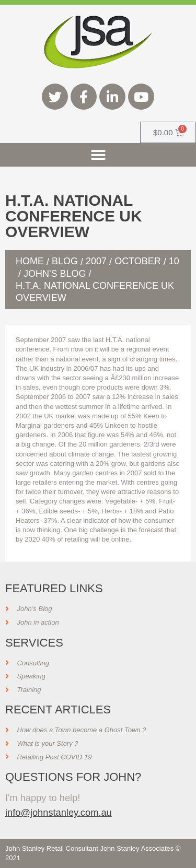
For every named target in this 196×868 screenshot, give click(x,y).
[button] (98, 155)
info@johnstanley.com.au (59, 812)
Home (30, 261)
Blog (65, 261)
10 (174, 261)
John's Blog (55, 274)
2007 (96, 261)
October (138, 261)
